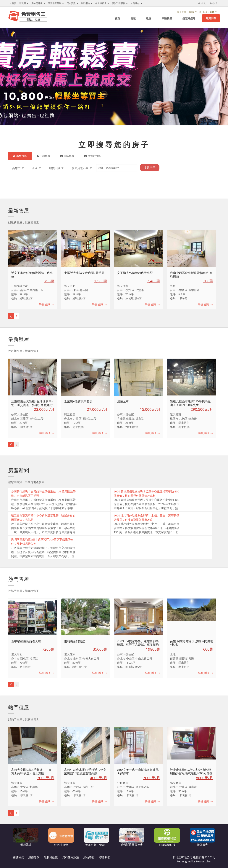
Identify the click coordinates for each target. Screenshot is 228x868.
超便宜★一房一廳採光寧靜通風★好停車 (138, 772)
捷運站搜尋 (189, 18)
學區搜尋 (167, 18)
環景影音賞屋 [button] (56, 3)
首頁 (117, 18)
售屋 (133, 18)
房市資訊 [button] (72, 3)
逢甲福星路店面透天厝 (26, 641)
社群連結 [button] (136, 3)
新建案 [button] (24, 3)
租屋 (149, 18)
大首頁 (13, 3)
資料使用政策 (71, 857)
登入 (202, 3)
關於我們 (18, 857)
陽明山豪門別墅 (75, 641)
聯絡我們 (105, 857)
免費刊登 (211, 18)
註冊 (214, 3)
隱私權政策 (51, 857)
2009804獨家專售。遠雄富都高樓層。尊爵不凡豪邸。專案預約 (138, 643)
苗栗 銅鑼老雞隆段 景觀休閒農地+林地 (192, 643)
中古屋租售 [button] (102, 3)
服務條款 (34, 857)
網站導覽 (89, 857)
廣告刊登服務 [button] (120, 3)
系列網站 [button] (87, 3)
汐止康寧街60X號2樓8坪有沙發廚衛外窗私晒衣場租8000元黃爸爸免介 (191, 773)
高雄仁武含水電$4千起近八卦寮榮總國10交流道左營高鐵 (85, 772)
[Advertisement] (162, 549)
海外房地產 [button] (38, 3)
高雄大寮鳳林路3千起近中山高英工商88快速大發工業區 (31, 772)
